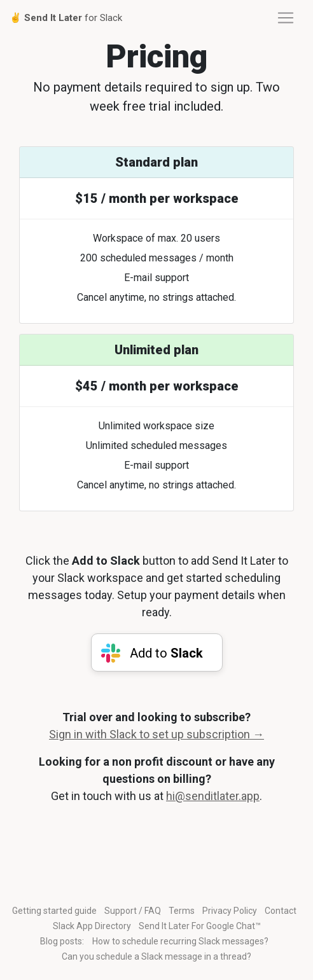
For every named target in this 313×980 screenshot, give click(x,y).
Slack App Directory (92, 926)
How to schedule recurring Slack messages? (180, 941)
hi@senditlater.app (213, 796)
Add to (165, 653)
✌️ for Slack (66, 18)
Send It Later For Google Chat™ (200, 926)
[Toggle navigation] (286, 18)
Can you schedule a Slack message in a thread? (156, 956)
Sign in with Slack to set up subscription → (156, 734)
